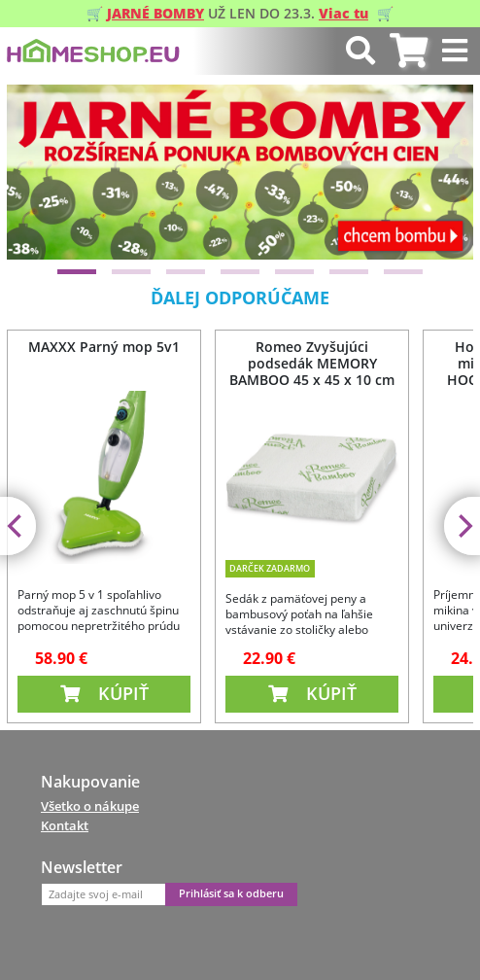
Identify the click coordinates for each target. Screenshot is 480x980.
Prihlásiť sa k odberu (231, 893)
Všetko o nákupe (90, 806)
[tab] (409, 51)
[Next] (442, 172)
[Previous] (38, 172)
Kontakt (65, 825)
